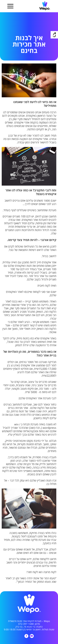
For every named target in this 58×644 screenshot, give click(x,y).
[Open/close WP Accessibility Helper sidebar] (54, 35)
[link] (45, 10)
